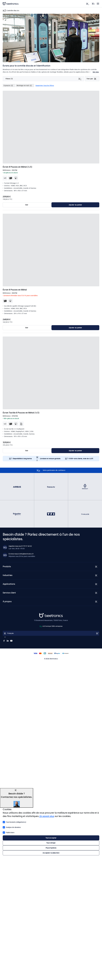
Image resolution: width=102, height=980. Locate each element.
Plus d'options (51, 848)
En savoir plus (47, 816)
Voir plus (96, 72)
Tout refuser (51, 843)
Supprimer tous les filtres (45, 85)
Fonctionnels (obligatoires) (14, 822)
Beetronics (43, 614)
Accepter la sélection (51, 853)
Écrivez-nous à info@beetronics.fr (21, 554)
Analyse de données (12, 827)
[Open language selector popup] (51, 633)
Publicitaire (9, 832)
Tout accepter (51, 838)
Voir (27, 205)
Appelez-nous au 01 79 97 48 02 (20, 546)
